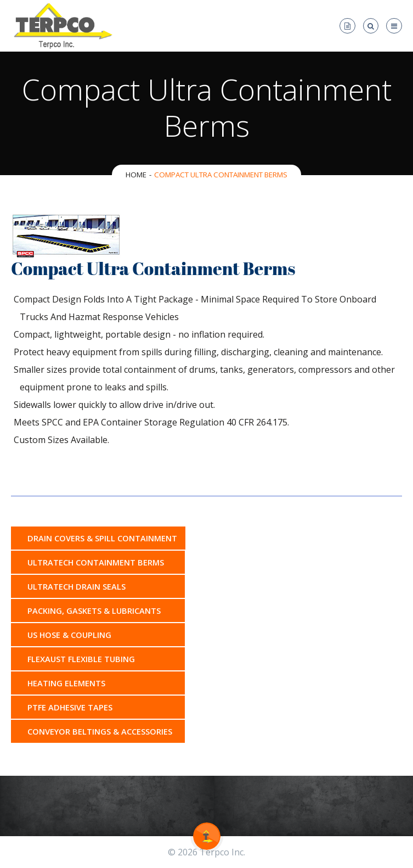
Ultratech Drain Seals (77, 586)
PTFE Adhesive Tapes (70, 707)
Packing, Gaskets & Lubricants (94, 611)
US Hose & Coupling (69, 635)
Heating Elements (66, 683)
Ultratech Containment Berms (96, 562)
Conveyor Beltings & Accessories (100, 731)
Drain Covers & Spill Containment (102, 538)
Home (136, 175)
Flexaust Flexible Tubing (81, 659)
